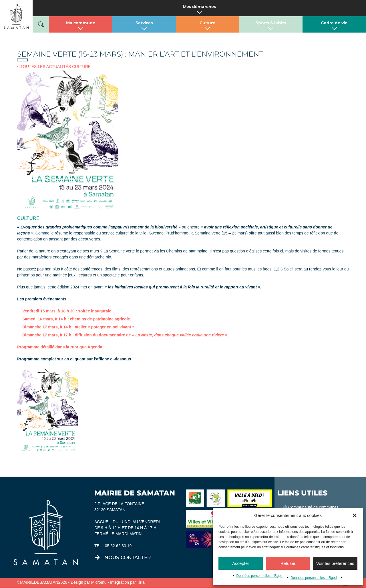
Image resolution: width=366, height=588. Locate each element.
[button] (355, 515)
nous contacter (128, 557)
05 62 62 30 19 (118, 546)
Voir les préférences (335, 563)
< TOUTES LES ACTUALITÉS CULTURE (54, 67)
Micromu (99, 582)
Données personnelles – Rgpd (259, 576)
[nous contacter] (97, 557)
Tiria (141, 582)
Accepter (241, 563)
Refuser (288, 563)
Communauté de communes (313, 507)
